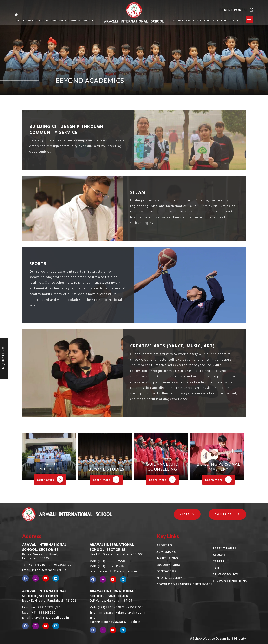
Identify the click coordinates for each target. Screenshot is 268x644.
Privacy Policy (225, 575)
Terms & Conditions (230, 582)
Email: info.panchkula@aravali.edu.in (118, 613)
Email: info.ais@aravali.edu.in (44, 571)
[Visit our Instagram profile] (36, 578)
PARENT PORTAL (236, 10)
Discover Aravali (32, 20)
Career (219, 562)
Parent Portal (226, 549)
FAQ (216, 569)
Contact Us (166, 572)
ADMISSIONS (182, 20)
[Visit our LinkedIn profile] (56, 578)
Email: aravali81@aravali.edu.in (46, 618)
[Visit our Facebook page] (25, 578)
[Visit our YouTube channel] (46, 578)
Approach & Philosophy (72, 20)
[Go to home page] (56, 14)
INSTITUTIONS (206, 20)
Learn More (50, 480)
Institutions (167, 559)
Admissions (166, 552)
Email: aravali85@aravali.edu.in (113, 572)
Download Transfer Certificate (184, 585)
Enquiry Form (168, 565)
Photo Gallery (169, 578)
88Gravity (239, 639)
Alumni (219, 555)
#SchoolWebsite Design (208, 639)
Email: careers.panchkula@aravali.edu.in (115, 620)
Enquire (230, 20)
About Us (164, 546)
